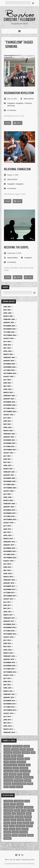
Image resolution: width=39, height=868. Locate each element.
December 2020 (9, 478)
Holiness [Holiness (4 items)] (22, 765)
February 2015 (9, 694)
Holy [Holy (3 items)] (28, 765)
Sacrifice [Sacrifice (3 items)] (28, 781)
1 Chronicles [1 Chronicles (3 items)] (8, 801)
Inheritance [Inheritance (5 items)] (24, 768)
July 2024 (7, 342)
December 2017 (9, 586)
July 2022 (7, 418)
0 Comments (12, 110)
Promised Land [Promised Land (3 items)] (9, 777)
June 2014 (7, 720)
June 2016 (7, 643)
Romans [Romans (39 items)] (30, 835)
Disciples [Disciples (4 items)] (30, 749)
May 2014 (7, 723)
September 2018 (10, 558)
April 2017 (7, 612)
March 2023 (8, 392)
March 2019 (8, 539)
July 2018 (7, 564)
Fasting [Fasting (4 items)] (20, 756)
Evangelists (20, 103)
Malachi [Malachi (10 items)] (12, 829)
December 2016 (9, 624)
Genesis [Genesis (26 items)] (28, 820)
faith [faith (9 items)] (33, 752)
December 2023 (9, 364)
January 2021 (9, 475)
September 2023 (10, 373)
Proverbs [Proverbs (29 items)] (7, 835)
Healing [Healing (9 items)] (13, 762)
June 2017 (7, 605)
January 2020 (9, 507)
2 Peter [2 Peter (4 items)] (24, 810)
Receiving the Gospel (16, 247)
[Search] (18, 3)
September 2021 (10, 450)
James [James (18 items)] (19, 823)
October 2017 (9, 593)
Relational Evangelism (17, 169)
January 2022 (9, 437)
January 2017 (9, 621)
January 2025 (9, 322)
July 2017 (7, 602)
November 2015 (9, 666)
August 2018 (8, 561)
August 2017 (8, 599)
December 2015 (9, 662)
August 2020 (8, 491)
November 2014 (9, 704)
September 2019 (10, 519)
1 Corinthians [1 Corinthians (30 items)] (19, 801)
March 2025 (8, 316)
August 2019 (8, 523)
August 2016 (8, 637)
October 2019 (9, 516)
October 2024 (9, 332)
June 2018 (7, 567)
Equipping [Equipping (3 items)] (17, 752)
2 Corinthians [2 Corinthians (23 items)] (9, 810)
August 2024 (8, 338)
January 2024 (9, 361)
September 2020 (10, 488)
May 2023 (7, 386)
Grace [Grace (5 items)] (6, 762)
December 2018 (9, 548)
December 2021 (9, 440)
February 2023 (9, 396)
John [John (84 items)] (6, 826)
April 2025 (7, 313)
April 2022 (7, 427)
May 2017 (7, 608)
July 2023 (7, 380)
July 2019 (7, 526)
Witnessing (11, 106)
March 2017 (8, 615)
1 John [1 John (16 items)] (27, 801)
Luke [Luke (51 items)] (6, 829)
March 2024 (8, 354)
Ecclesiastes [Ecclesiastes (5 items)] (19, 817)
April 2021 (7, 465)
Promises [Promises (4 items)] (19, 777)
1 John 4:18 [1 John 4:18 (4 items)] (8, 746)
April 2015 (7, 688)
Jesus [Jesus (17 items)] (17, 771)
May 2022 (7, 424)
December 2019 (9, 510)
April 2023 (7, 389)
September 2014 (10, 710)
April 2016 (7, 650)
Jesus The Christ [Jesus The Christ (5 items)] (25, 771)
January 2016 (9, 659)
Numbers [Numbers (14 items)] (15, 832)
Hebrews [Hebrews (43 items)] (7, 823)
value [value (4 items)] (6, 787)
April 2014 (7, 726)
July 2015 (7, 678)
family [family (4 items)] (14, 756)
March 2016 (8, 653)
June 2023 (7, 383)
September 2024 (10, 335)
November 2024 (9, 329)
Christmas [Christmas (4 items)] (15, 749)
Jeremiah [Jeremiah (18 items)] (26, 823)
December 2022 (9, 402)
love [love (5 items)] (6, 774)
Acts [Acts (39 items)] (14, 813)
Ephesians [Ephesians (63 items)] (28, 817)
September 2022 (10, 411)
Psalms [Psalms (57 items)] (15, 835)
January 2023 (9, 399)
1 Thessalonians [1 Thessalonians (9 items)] (9, 807)
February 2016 (9, 656)
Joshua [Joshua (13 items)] (12, 826)
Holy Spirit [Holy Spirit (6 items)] (8, 768)
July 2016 (7, 640)
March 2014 (8, 729)
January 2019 (9, 545)
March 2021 (8, 469)
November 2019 (9, 513)
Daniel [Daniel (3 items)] (29, 813)
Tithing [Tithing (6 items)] (30, 784)
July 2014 (7, 716)
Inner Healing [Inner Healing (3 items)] (9, 771)
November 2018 (9, 551)
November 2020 (9, 481)
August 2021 (8, 453)
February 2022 (9, 434)
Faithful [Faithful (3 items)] (7, 756)
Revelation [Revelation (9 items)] (22, 835)
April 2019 (7, 535)
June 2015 (7, 681)
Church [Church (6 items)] (23, 749)
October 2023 (9, 370)
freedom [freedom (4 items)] (20, 759)
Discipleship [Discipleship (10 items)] (8, 752)
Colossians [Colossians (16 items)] (21, 813)
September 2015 (10, 672)
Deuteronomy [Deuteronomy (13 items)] (9, 817)
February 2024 (9, 357)
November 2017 (9, 589)
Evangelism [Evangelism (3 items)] (26, 752)
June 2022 (7, 421)
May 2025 (7, 310)
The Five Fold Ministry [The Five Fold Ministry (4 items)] (19, 784)
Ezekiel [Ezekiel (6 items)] (13, 820)
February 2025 (9, 319)
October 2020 (9, 484)
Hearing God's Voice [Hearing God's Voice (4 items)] (10, 765)
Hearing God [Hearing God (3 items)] (21, 762)
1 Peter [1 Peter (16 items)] (13, 804)
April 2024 (7, 351)
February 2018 (9, 580)
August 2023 (8, 376)
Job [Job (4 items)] (32, 823)
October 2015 (9, 669)
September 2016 (10, 634)
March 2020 (8, 500)
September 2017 (10, 596)
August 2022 (8, 415)
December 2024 (9, 326)
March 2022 (8, 431)
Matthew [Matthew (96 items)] (25, 829)
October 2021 (9, 446)
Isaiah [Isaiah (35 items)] (14, 823)
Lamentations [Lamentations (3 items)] (20, 826)
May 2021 (7, 462)
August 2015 (8, 675)
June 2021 (7, 459)
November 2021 (9, 443)
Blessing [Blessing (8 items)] (7, 749)
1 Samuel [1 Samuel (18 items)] (20, 804)
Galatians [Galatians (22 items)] (21, 820)
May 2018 (7, 570)
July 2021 (7, 456)
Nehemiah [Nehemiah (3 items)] (7, 832)
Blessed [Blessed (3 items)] (27, 746)
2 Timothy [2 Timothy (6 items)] (7, 813)
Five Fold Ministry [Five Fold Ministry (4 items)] (10, 759)
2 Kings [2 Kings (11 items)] (17, 810)
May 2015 (7, 685)
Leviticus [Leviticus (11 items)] (29, 826)
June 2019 (7, 529)
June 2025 (7, 307)
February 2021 (9, 472)
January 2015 (9, 697)
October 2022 (9, 408)
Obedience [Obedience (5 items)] (13, 774)
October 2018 (9, 554)
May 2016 (7, 646)
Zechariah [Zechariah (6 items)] (7, 838)
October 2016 (9, 631)
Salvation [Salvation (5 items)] (7, 784)
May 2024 (7, 348)
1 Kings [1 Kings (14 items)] (6, 804)
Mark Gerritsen (29, 99)
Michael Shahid (12, 258)
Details (8, 123)
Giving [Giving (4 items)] (27, 759)
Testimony (28, 103)
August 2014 (8, 713)
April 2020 (7, 497)
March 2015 (8, 691)
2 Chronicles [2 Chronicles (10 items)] (28, 807)
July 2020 (7, 494)
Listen (28, 277)
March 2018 (8, 577)
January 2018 (9, 583)
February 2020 (9, 504)
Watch (18, 123)
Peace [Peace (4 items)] (20, 774)
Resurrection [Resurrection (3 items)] (19, 781)
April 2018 (7, 573)
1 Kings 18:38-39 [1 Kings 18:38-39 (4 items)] (17, 746)
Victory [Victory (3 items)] (12, 787)
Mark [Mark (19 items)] (18, 829)
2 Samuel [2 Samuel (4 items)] (31, 810)
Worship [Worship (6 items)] (20, 787)
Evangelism (11, 103)
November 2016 (9, 627)
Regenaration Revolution (19, 93)
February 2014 (9, 732)
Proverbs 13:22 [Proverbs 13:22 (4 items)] (28, 777)
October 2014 (9, 707)
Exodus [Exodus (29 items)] (7, 820)
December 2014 (9, 701)
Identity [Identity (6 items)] (16, 768)
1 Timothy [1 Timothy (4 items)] (19, 807)
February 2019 (9, 542)
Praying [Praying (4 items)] (26, 774)
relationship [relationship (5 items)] (8, 781)
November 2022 (9, 405)
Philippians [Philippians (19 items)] (24, 832)
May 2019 (7, 532)
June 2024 (7, 345)
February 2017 (9, 618)
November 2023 (9, 367)
